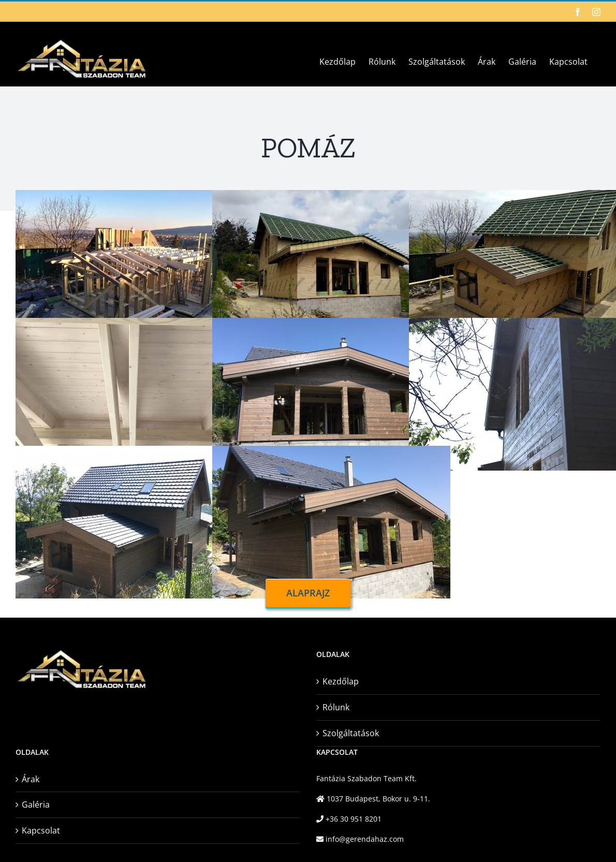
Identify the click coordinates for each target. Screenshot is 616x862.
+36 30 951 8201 (353, 819)
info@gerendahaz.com (364, 839)
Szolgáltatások (351, 733)
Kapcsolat (41, 830)
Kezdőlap (341, 681)
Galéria (36, 805)
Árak (31, 779)
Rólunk (336, 707)
